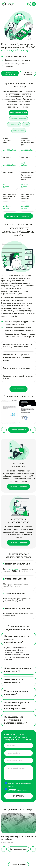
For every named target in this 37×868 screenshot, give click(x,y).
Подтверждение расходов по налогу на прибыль (18, 838)
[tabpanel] (18, 174)
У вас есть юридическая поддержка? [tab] (16, 693)
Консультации (14, 125)
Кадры (26, 125)
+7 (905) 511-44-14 (19, 571)
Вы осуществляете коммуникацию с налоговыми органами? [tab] (16, 720)
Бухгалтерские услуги (19, 113)
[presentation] (4, 430)
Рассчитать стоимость (28, 73)
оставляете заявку (13, 569)
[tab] (19, 113)
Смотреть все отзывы (18, 430)
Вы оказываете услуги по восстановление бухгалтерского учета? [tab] (17, 706)
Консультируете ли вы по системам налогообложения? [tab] (17, 639)
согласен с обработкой (16, 783)
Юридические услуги (18, 119)
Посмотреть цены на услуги (10, 73)
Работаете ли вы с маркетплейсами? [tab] (14, 681)
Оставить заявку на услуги (18, 216)
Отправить (18, 796)
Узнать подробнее (18, 389)
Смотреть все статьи (19, 849)
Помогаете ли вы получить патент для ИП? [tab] (18, 670)
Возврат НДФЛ (19, 131)
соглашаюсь (13, 789)
